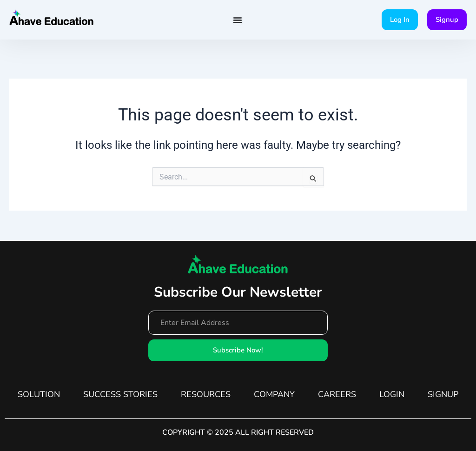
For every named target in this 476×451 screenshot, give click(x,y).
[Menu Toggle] (238, 20)
